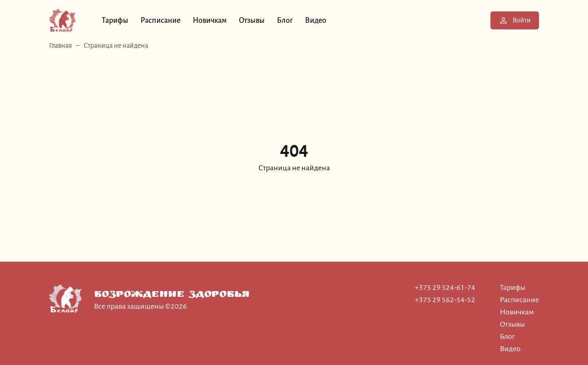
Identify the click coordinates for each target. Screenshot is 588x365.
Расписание (160, 20)
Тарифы (115, 20)
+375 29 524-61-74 (445, 287)
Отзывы (252, 20)
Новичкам (210, 20)
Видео (316, 20)
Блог (285, 20)
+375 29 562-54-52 (445, 300)
